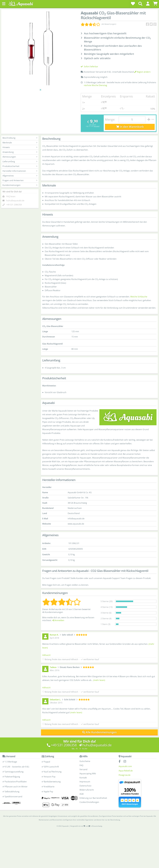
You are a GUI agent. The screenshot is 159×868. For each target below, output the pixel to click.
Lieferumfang (20, 161)
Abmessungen (20, 157)
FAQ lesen (11, 196)
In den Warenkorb (130, 127)
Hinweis (20, 147)
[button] (148, 4)
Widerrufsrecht (87, 790)
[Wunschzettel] (133, 4)
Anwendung (20, 152)
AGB (81, 794)
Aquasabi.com (125, 766)
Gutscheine (85, 761)
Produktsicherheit (20, 166)
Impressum (85, 782)
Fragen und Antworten (20, 180)
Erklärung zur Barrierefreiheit (93, 798)
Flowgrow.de (125, 775)
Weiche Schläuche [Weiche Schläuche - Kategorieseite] (139, 297)
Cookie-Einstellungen (89, 802)
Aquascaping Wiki (88, 774)
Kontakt (83, 778)
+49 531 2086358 (14, 205)
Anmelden (58, 620)
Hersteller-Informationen (20, 171)
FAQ (81, 765)
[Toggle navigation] (4, 4)
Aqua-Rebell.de (126, 771)
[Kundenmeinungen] (98, 24)
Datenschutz (85, 786)
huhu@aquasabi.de (15, 201)
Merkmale (20, 143)
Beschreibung (20, 138)
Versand (97, 126)
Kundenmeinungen (20, 185)
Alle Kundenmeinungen (99, 732)
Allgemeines (20, 176)
